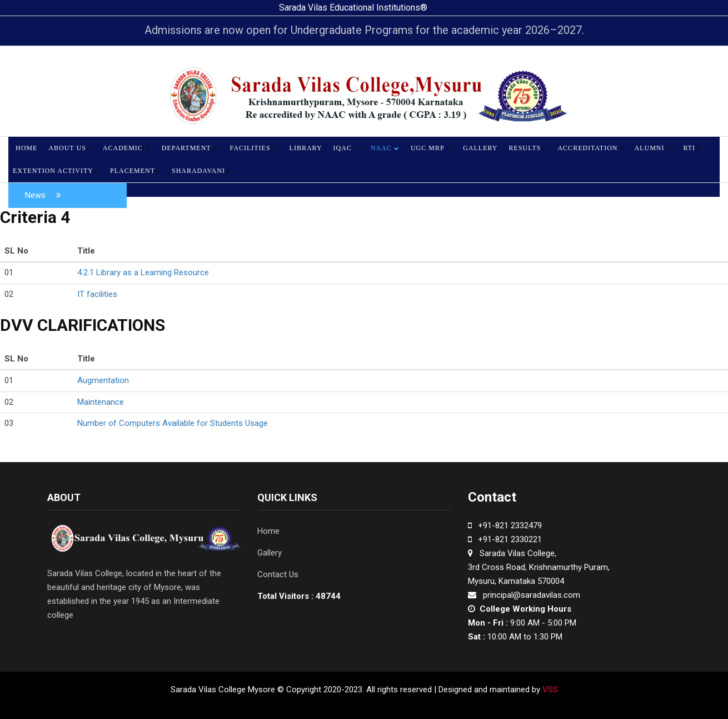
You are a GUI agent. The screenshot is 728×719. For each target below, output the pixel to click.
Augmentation (103, 380)
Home (26, 148)
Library (306, 148)
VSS (549, 690)
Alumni (654, 148)
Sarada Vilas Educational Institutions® (353, 8)
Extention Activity (56, 171)
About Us (70, 148)
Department (190, 148)
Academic (127, 148)
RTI (692, 148)
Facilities (254, 148)
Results (528, 148)
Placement (135, 171)
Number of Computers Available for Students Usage (173, 423)
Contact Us (278, 574)
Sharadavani (201, 171)
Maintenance (101, 402)
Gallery (480, 148)
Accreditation (591, 148)
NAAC (385, 148)
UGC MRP (431, 148)
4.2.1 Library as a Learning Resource (143, 272)
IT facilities (97, 294)
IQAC (346, 148)
